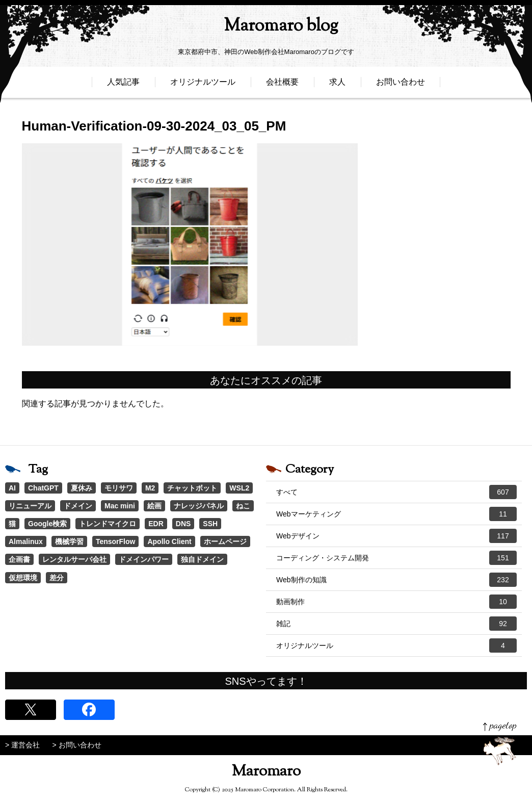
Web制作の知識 (396, 580)
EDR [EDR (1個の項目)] (156, 524)
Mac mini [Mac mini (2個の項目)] (120, 506)
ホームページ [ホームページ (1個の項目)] (225, 541)
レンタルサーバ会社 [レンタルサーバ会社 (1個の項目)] (74, 559)
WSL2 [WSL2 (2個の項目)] (239, 488)
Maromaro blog (266, 28)
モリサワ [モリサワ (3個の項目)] (119, 488)
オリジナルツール (203, 85)
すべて (396, 492)
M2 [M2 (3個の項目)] (150, 488)
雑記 (396, 624)
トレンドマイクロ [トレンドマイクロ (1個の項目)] (108, 524)
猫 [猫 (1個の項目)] (12, 524)
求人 (337, 85)
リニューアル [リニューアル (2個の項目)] (30, 506)
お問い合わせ (401, 85)
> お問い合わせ (77, 745)
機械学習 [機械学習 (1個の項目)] (69, 541)
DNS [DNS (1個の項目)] (183, 524)
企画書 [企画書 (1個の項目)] (19, 559)
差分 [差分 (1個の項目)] (57, 578)
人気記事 (123, 85)
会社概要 (282, 85)
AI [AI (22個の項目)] (12, 488)
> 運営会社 (22, 745)
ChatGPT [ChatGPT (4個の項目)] (43, 488)
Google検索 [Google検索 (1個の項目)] (47, 524)
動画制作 (396, 602)
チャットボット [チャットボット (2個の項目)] (192, 488)
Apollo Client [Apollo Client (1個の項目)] (169, 541)
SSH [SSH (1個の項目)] (210, 524)
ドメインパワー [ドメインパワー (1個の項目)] (144, 559)
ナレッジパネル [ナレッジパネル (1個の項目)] (199, 506)
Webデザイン (396, 536)
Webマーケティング (396, 514)
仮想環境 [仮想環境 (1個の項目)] (23, 578)
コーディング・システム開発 (396, 558)
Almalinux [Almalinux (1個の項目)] (26, 541)
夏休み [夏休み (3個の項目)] (82, 488)
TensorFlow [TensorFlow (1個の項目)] (116, 541)
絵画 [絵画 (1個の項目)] (154, 506)
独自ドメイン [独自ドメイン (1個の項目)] (202, 559)
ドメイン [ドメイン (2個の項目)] (78, 506)
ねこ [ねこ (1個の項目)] (243, 506)
